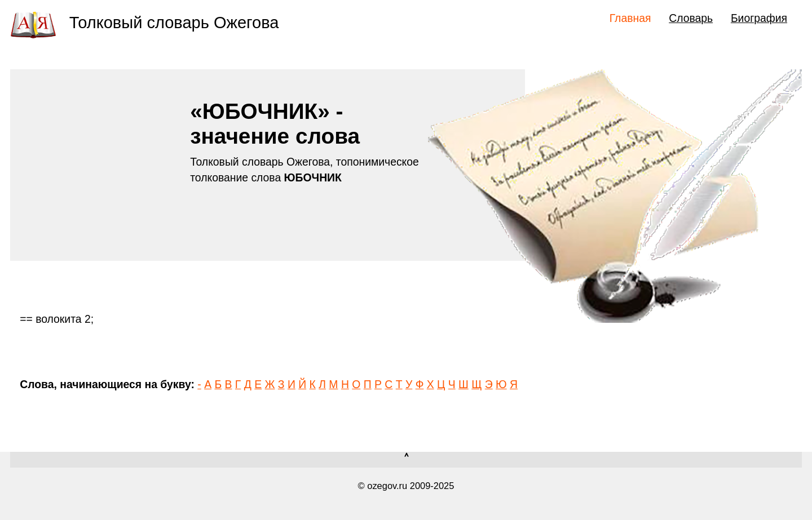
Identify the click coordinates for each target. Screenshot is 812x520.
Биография (759, 18)
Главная (630, 18)
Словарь (691, 18)
